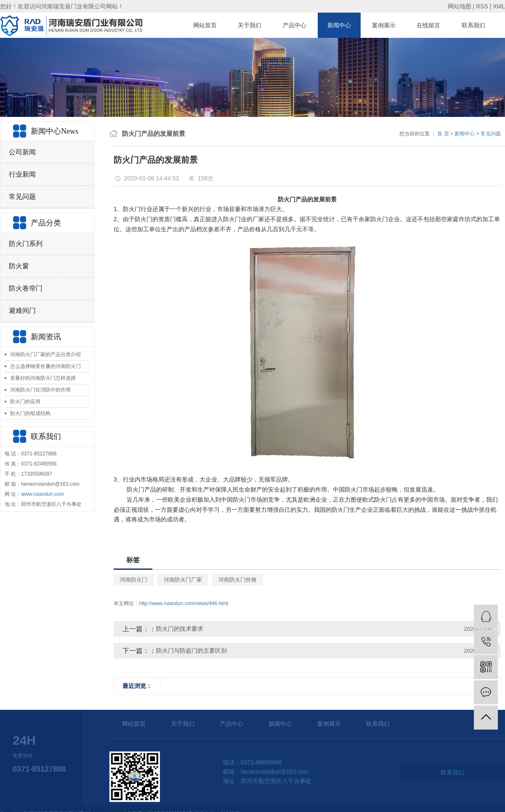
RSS (482, 6)
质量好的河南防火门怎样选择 (43, 378)
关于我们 (250, 25)
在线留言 (428, 25)
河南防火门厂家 (183, 580)
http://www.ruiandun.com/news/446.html (183, 603)
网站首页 (205, 25)
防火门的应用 (25, 402)
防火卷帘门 (26, 288)
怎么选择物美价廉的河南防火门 (45, 366)
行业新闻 (22, 174)
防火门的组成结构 (30, 413)
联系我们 (473, 25)
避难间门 (22, 311)
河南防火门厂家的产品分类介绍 (45, 354)
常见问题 (22, 197)
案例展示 (384, 25)
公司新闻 (22, 152)
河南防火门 (134, 580)
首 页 (443, 134)
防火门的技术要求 (180, 629)
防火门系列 (26, 244)
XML (499, 6)
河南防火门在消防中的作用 (40, 390)
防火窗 (19, 266)
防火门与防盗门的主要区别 (191, 651)
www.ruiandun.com (42, 494)
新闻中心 (339, 25)
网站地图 (460, 6)
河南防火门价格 (238, 580)
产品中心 (295, 25)
